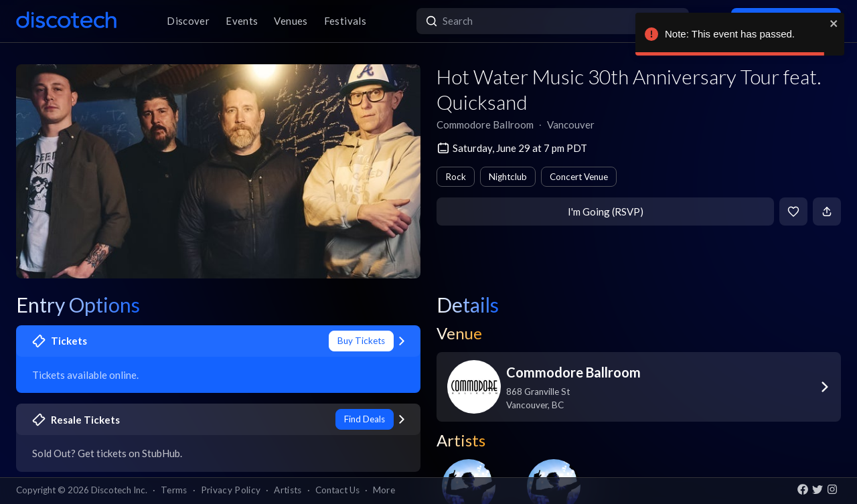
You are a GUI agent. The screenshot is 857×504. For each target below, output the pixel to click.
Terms (174, 490)
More (384, 490)
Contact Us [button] (337, 490)
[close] (834, 23)
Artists (288, 490)
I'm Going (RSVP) (606, 212)
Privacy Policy (231, 490)
